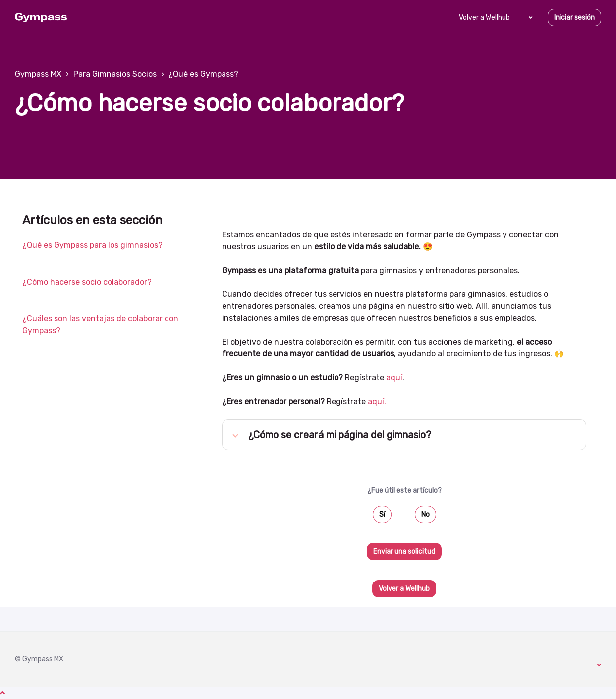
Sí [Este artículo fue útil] (382, 514)
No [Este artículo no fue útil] (425, 514)
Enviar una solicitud (404, 552)
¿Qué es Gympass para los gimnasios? (92, 245)
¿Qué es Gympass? (203, 74)
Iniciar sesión (574, 18)
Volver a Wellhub (484, 18)
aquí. (377, 401)
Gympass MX (38, 74)
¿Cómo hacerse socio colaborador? (87, 282)
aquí (394, 378)
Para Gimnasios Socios (115, 74)
